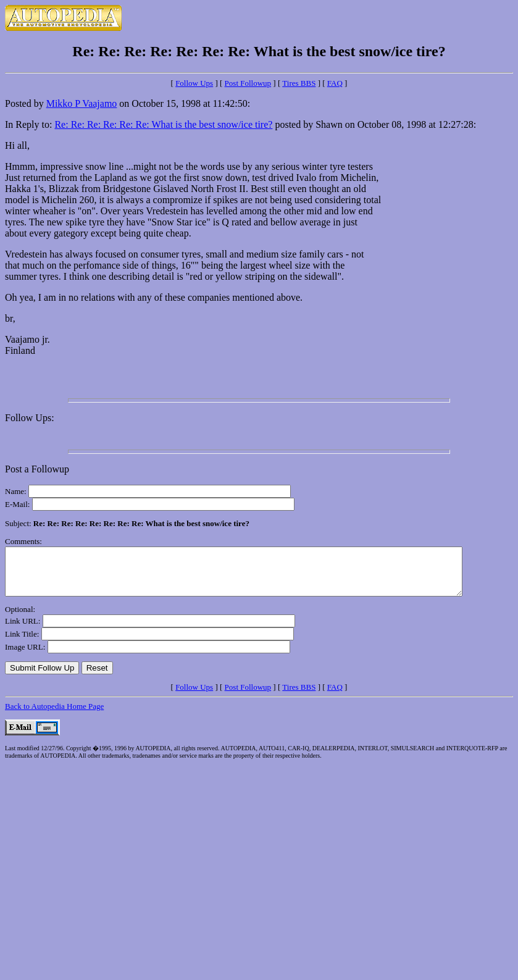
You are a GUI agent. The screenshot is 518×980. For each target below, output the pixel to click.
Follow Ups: (30, 418)
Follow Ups (194, 83)
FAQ (335, 83)
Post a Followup (37, 469)
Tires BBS (299, 83)
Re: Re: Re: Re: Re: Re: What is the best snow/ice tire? (163, 124)
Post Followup (248, 83)
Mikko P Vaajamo (82, 103)
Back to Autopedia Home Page (54, 715)
